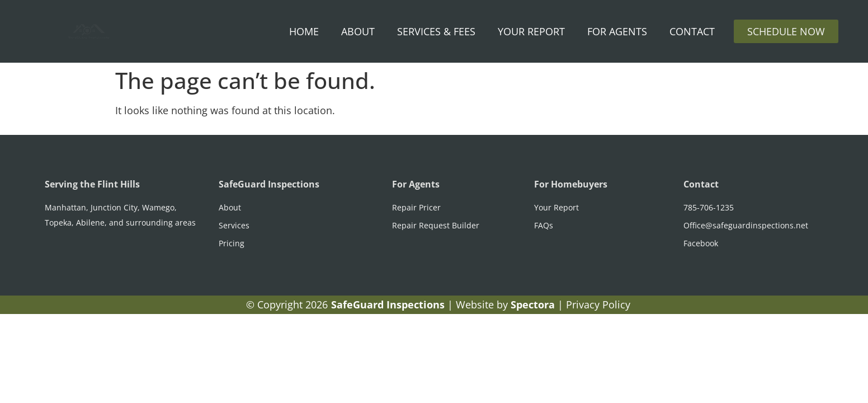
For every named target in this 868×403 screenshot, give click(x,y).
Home (304, 31)
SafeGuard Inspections (269, 184)
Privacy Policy (598, 304)
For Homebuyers (571, 184)
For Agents (617, 31)
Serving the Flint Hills (92, 184)
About (358, 31)
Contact (692, 31)
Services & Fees (436, 31)
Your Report (531, 31)
